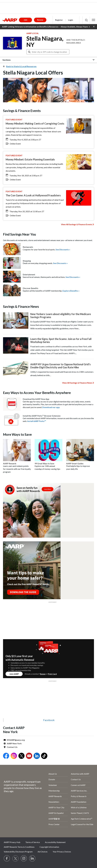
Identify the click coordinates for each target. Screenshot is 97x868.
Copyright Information (49, 847)
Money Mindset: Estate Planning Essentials (30, 159)
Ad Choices (43, 852)
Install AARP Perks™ (37, 421)
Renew (43, 674)
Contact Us (12, 747)
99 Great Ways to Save (44, 463)
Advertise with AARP (80, 774)
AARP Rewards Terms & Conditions (19, 847)
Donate (52, 779)
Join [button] (26, 20)
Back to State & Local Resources (21, 66)
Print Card (52, 674)
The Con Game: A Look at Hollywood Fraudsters (33, 195)
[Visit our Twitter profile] (15, 858)
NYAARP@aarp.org (16, 740)
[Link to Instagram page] (24, 858)
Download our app (51, 407)
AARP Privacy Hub (12, 842)
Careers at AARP (78, 785)
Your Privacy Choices (62, 852)
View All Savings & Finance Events (77, 224)
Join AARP (14, 674)
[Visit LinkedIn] (32, 858)
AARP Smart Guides (75, 463)
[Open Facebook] (6, 756)
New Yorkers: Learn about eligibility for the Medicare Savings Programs (61, 316)
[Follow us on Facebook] (7, 858)
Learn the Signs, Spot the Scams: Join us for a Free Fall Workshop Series (61, 340)
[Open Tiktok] (44, 756)
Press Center (54, 824)
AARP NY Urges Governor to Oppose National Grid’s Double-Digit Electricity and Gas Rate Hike (60, 366)
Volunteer (53, 785)
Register (59, 20)
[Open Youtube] (29, 756)
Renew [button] (40, 20)
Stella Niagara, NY (45, 42)
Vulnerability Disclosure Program (18, 852)
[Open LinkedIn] (37, 756)
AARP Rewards (10, 463)
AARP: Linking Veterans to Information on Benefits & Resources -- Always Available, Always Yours (46, 27)
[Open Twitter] (21, 756)
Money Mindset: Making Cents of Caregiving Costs (35, 123)
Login (71, 20)
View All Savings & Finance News (77, 383)
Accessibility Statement (55, 842)
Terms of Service (33, 842)
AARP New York (14, 743)
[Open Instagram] (14, 756)
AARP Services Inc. (79, 791)
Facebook (49, 720)
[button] (93, 20)
